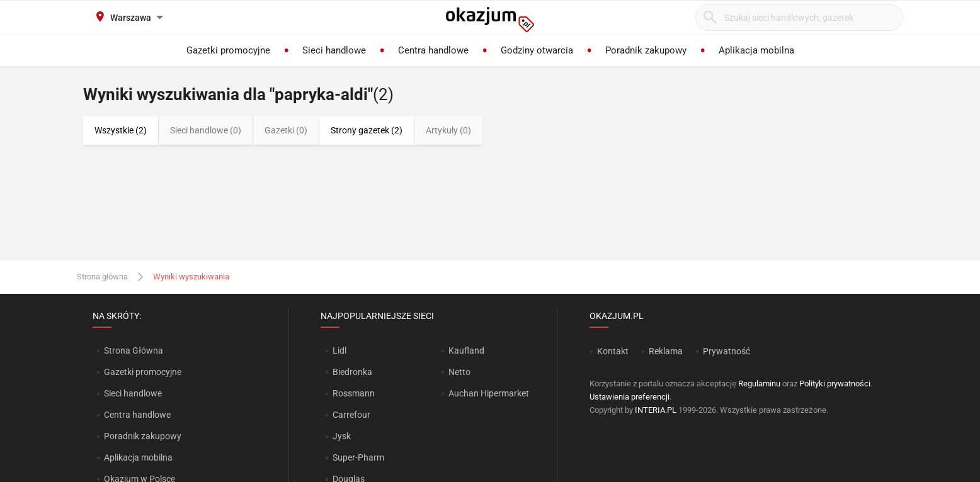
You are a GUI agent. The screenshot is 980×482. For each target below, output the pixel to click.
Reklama (666, 351)
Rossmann (354, 393)
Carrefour (351, 415)
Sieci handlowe (133, 393)
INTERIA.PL (656, 410)
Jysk (342, 436)
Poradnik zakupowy (143, 436)
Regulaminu (759, 384)
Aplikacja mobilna (138, 457)
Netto (459, 372)
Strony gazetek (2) (367, 130)
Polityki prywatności (835, 384)
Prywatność (726, 351)
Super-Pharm (358, 457)
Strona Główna (133, 350)
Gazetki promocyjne (143, 372)
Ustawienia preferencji (630, 397)
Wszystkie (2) (121, 130)
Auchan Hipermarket (489, 393)
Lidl (339, 350)
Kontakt (613, 351)
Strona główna (102, 277)
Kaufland (466, 350)
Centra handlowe (137, 415)
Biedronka (352, 372)
